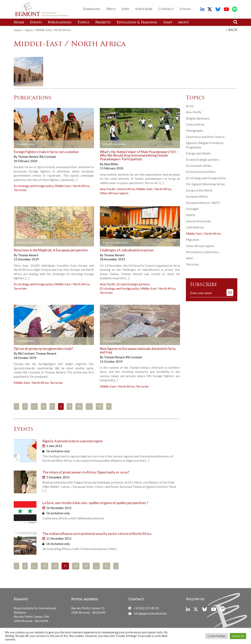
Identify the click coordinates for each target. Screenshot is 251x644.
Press (111, 9)
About (184, 23)
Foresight (192, 209)
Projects (103, 23)
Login (185, 9)
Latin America (195, 227)
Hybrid (190, 215)
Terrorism (20, 190)
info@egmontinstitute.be (150, 613)
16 (55, 566)
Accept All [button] (238, 636)
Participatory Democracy (202, 252)
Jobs (125, 9)
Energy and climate (198, 153)
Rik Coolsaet (48, 156)
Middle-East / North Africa (72, 186)
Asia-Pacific (108, 189)
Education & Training (137, 23)
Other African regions (114, 193)
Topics (83, 23)
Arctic (190, 106)
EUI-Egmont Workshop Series (205, 184)
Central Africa (126, 189)
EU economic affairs (199, 165)
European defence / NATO (203, 202)
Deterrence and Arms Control (205, 137)
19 (86, 566)
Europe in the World (199, 190)
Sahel (189, 258)
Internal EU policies (199, 221)
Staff (168, 23)
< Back (231, 30)
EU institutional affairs (201, 171)
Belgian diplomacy (198, 118)
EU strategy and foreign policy (34, 186)
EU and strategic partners (133, 284)
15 (45, 566)
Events (36, 23)
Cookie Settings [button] (216, 636)
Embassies (92, 9)
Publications (60, 23)
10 (79, 407)
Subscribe (144, 9)
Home (19, 23)
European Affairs (197, 196)
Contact (166, 9)
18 (99, 407)
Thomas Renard (28, 156)
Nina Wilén (111, 164)
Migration (193, 239)
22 (106, 566)
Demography (194, 130)
